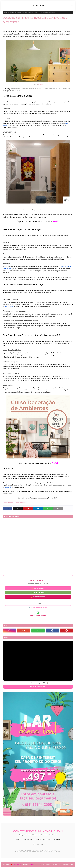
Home (42, 865)
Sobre (48, 865)
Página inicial (8, 12)
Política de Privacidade (66, 865)
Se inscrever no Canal (38, 687)
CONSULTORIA (28, 840)
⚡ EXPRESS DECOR (38, 597)
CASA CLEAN (38, 6)
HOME (18, 840)
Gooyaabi (32, 864)
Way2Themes (18, 864)
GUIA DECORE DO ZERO (43, 840)
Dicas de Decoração (17, 12)
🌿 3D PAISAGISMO (38, 593)
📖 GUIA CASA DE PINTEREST (38, 607)
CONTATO (57, 840)
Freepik (41, 84)
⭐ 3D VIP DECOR (38, 588)
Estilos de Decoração (21, 502)
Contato (55, 865)
